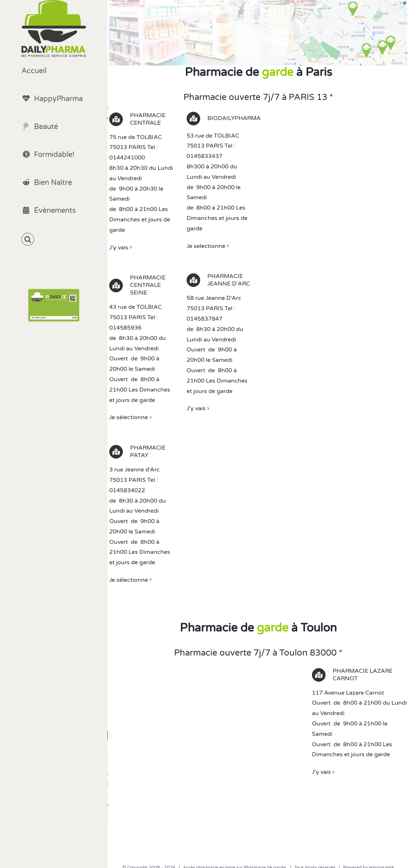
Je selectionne (206, 246)
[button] (54, 239)
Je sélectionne (129, 417)
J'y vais (119, 248)
